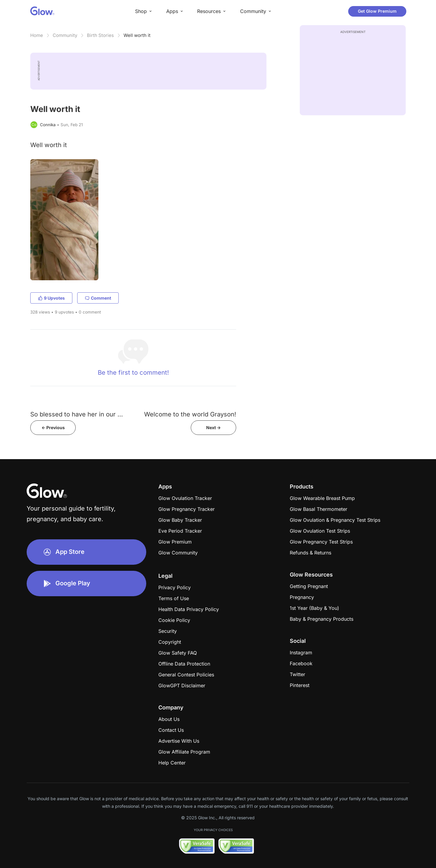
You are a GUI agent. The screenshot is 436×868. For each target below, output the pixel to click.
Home (37, 35)
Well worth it (137, 35)
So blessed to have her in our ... (77, 414)
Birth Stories (100, 35)
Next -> (213, 427)
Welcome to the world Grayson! (190, 414)
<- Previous (53, 427)
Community (65, 35)
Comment (98, 298)
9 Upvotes (51, 298)
